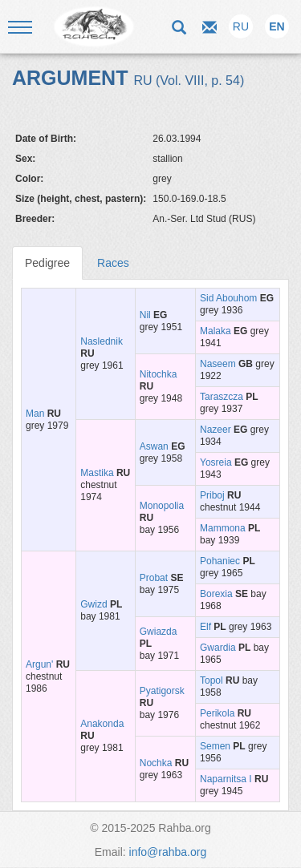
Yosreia (216, 462)
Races (113, 263)
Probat (154, 578)
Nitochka (159, 374)
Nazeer (216, 430)
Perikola (217, 713)
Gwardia (218, 648)
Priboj (212, 495)
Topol (212, 680)
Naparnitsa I (226, 779)
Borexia (216, 594)
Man (35, 414)
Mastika (97, 473)
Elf (205, 627)
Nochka (156, 763)
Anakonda (102, 724)
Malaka (216, 331)
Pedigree (47, 263)
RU (241, 26)
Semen (215, 746)
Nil (145, 315)
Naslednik (102, 341)
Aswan (154, 446)
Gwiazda (159, 632)
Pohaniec (220, 561)
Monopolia (162, 506)
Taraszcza (222, 397)
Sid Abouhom (228, 298)
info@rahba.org (168, 852)
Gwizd (94, 604)
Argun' (39, 664)
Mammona (223, 528)
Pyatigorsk (162, 691)
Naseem (218, 364)
